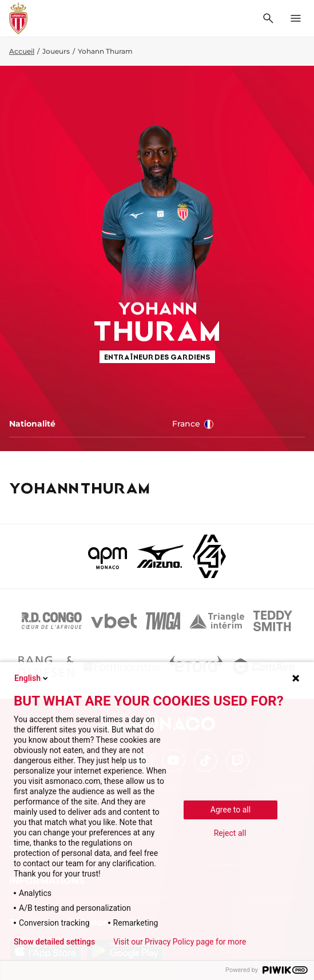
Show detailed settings (54, 942)
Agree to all (230, 810)
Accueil (22, 51)
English (32, 678)
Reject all (230, 833)
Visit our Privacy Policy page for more (180, 942)
